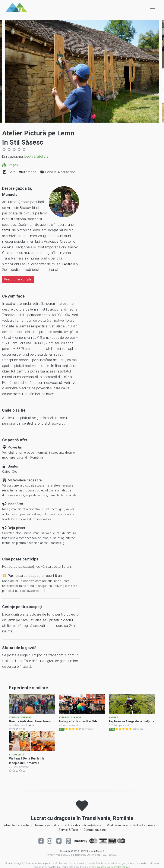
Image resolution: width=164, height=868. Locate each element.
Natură (113, 720)
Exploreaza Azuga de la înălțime (132, 724)
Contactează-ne (95, 835)
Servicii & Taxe (68, 835)
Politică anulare (117, 830)
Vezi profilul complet (18, 279)
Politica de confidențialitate (83, 830)
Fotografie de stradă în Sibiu (79, 724)
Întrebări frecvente (16, 830)
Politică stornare (144, 830)
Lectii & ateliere (36, 156)
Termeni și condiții (47, 830)
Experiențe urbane (20, 720)
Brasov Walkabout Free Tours (30, 724)
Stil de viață (16, 760)
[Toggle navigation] (152, 7)
